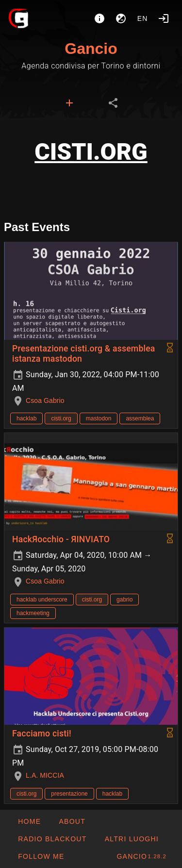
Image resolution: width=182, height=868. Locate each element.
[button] (131, 839)
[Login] (164, 18)
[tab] (69, 103)
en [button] (143, 18)
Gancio (91, 49)
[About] (99, 18)
